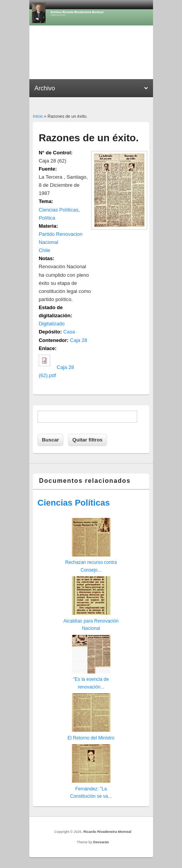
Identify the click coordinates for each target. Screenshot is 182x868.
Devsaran (101, 842)
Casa (69, 332)
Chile (44, 250)
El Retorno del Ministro (91, 738)
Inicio (38, 116)
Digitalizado (52, 324)
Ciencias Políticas (59, 210)
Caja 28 (79, 340)
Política (47, 218)
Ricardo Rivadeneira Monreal (107, 832)
